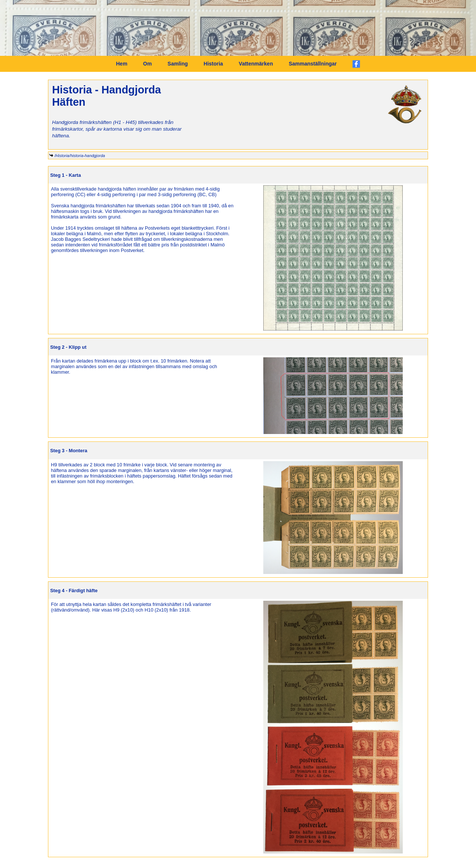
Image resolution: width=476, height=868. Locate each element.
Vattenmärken (256, 64)
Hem (122, 64)
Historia (213, 64)
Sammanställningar (313, 64)
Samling (178, 64)
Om (147, 64)
